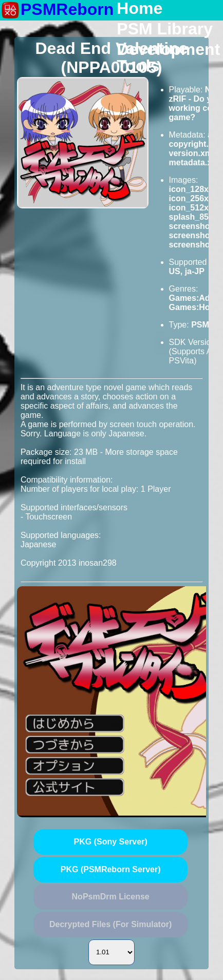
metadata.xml (195, 162)
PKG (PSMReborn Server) (111, 869)
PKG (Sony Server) (111, 842)
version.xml (192, 153)
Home (140, 9)
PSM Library (165, 29)
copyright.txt (194, 144)
